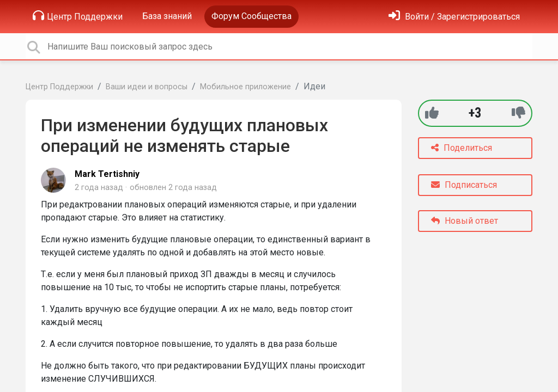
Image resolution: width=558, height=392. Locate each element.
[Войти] (454, 17)
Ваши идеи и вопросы (147, 87)
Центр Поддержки (78, 16)
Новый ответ (465, 221)
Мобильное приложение (245, 87)
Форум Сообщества (251, 16)
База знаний (167, 16)
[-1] (518, 113)
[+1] (432, 113)
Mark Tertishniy (107, 174)
